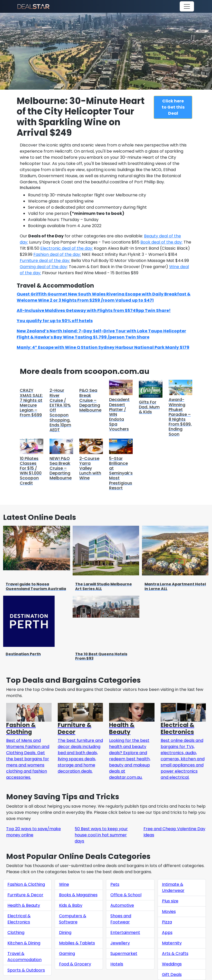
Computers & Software (73, 919)
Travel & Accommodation (25, 957)
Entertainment (125, 932)
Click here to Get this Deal (173, 107)
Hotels (117, 964)
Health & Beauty (24, 905)
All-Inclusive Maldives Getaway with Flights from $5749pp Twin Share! (94, 310)
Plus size (170, 901)
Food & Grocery (75, 964)
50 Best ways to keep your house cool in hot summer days (101, 835)
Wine (64, 884)
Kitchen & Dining (24, 943)
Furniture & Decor (25, 895)
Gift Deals (172, 974)
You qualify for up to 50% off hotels (55, 321)
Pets (115, 884)
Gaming (67, 953)
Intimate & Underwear (173, 887)
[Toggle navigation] (187, 6)
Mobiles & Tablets (77, 943)
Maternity (172, 943)
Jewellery (120, 943)
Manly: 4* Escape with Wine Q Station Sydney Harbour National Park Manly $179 (103, 347)
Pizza (167, 922)
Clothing (16, 932)
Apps (167, 932)
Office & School (126, 895)
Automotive (122, 905)
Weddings (172, 964)
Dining (65, 932)
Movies (169, 911)
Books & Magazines (78, 895)
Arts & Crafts (175, 953)
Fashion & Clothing (26, 884)
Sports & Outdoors (26, 970)
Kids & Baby (71, 905)
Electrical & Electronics (19, 919)
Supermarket (124, 953)
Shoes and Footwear (121, 919)
